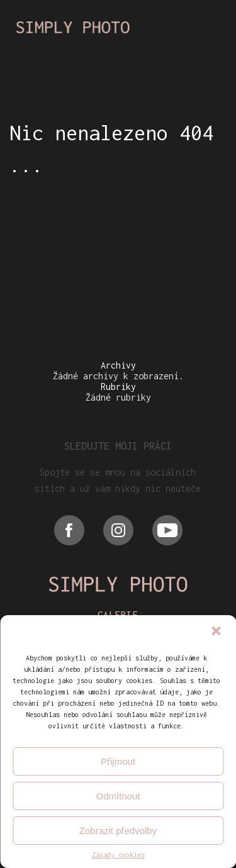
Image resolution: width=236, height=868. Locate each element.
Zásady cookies (118, 855)
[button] (216, 632)
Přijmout (118, 761)
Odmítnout (118, 796)
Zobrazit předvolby (118, 831)
